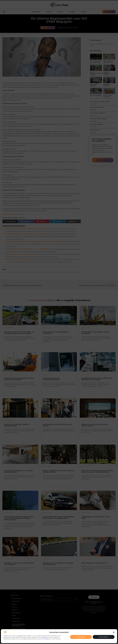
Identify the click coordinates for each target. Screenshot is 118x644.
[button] (114, 632)
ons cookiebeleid (44, 639)
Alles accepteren (81, 637)
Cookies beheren (104, 637)
